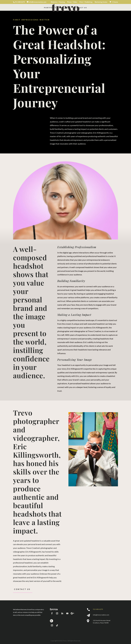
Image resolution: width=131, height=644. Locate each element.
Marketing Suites (101, 2)
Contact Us (80, 8)
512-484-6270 (98, 609)
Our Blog (65, 8)
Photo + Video (72, 2)
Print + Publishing (86, 2)
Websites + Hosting (58, 2)
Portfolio (50, 8)
